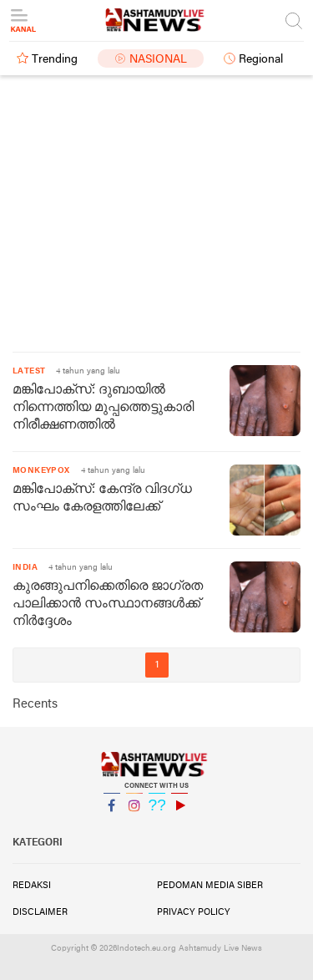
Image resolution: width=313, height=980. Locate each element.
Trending (55, 60)
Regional (261, 60)
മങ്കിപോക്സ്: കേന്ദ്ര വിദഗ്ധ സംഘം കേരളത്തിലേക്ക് (102, 498)
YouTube (179, 812)
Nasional (158, 60)
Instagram (134, 812)
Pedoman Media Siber (210, 886)
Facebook (112, 812)
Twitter (157, 812)
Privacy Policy (194, 912)
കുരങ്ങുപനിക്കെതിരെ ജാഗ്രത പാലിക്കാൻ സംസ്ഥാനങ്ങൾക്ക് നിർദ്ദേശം (108, 604)
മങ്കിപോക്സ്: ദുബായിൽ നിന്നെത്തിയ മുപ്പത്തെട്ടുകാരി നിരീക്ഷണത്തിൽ (103, 408)
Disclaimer (40, 912)
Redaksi (32, 886)
